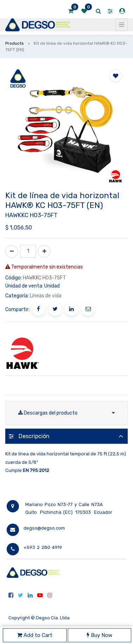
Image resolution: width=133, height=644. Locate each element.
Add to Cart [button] (35, 635)
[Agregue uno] (44, 251)
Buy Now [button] (99, 635)
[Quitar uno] (12, 251)
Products (15, 43)
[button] (116, 76)
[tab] (66, 436)
